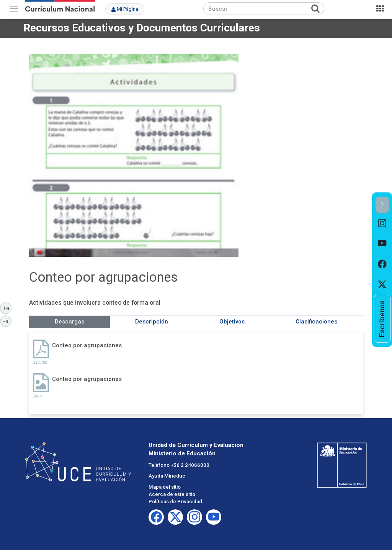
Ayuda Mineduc (167, 476)
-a (7, 321)
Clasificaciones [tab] (316, 322)
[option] (382, 224)
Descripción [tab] (152, 322)
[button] (382, 205)
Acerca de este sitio (172, 494)
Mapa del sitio (165, 487)
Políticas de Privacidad (175, 502)
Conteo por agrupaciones (87, 345)
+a (7, 308)
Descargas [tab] (69, 322)
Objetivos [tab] (232, 322)
